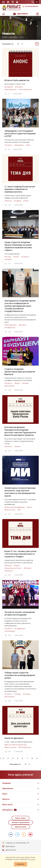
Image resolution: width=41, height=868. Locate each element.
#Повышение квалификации (15, 507)
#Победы (25, 383)
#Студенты (8, 145)
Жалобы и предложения (21, 822)
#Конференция (20, 629)
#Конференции (10, 328)
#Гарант (16, 257)
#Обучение (27, 568)
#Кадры (17, 566)
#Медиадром (19, 145)
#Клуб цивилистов (25, 89)
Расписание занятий (3, 2)
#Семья (26, 201)
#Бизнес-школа (10, 510)
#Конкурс (8, 257)
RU (37, 2)
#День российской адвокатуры (16, 745)
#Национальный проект (13, 568)
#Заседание (9, 87)
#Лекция (17, 446)
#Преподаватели (10, 89)
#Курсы (30, 507)
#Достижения (9, 386)
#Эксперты (19, 87)
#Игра (28, 145)
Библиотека (8, 2)
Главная (5, 37)
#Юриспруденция (25, 747)
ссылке (33, 859)
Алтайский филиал (32, 6)
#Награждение (10, 631)
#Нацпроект (9, 571)
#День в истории (10, 747)
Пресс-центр (13, 37)
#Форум (17, 383)
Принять (21, 864)
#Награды (8, 259)
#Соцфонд (18, 201)
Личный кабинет (17, 2)
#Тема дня (8, 201)
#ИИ (19, 510)
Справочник (13, 2)
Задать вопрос (20, 818)
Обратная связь (21, 827)
